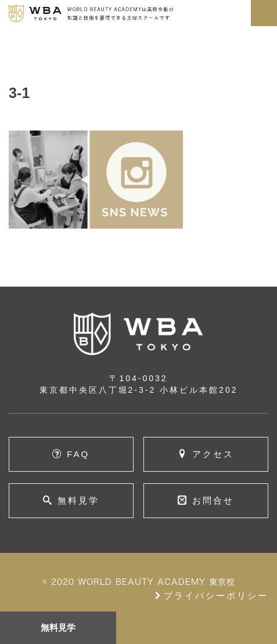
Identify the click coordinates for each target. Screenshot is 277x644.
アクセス (213, 454)
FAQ (78, 454)
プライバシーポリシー (211, 596)
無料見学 (58, 627)
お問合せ (213, 500)
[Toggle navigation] (264, 13)
